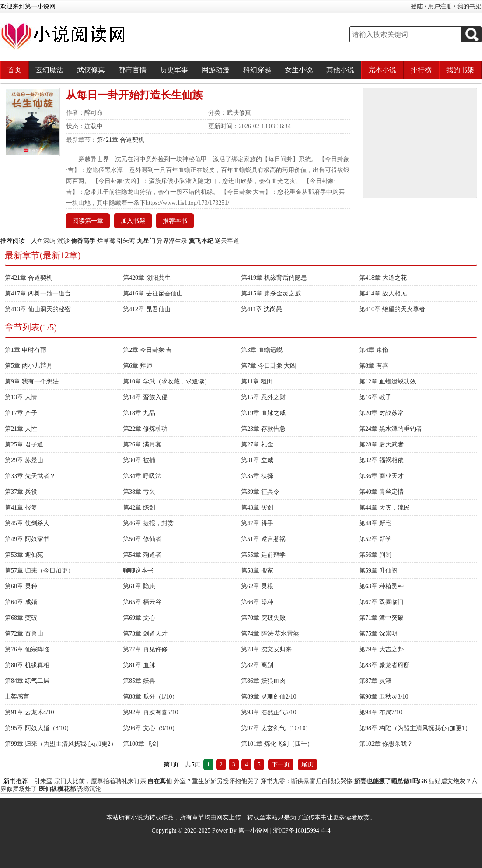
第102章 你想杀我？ (386, 744)
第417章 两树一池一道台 (38, 293)
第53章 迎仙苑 (24, 555)
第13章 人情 (21, 397)
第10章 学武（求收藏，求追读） (167, 381)
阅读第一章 (88, 221)
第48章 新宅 (375, 523)
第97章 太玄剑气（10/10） (276, 728)
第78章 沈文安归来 (266, 649)
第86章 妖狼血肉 (263, 681)
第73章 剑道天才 (145, 634)
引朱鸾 (126, 241)
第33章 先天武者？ (30, 476)
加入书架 (133, 221)
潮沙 (63, 241)
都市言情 (133, 70)
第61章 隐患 (139, 586)
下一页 (281, 764)
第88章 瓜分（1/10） (150, 697)
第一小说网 (253, 831)
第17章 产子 (21, 413)
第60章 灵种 (21, 586)
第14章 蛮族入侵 (145, 397)
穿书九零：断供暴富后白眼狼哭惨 (307, 781)
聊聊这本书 (138, 571)
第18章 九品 (139, 413)
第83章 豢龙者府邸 (384, 665)
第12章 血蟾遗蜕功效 (388, 381)
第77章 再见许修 (145, 649)
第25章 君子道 (24, 445)
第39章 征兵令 (260, 492)
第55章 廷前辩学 (263, 555)
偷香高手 (83, 241)
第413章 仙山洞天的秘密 (38, 309)
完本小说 (382, 70)
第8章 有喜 (374, 366)
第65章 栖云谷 (142, 602)
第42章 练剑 (139, 508)
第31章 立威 (257, 460)
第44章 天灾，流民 (384, 508)
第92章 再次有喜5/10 (150, 712)
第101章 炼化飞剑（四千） (277, 744)
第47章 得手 (257, 523)
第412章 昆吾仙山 (147, 309)
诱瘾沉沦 (89, 789)
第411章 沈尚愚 (262, 309)
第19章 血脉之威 (263, 413)
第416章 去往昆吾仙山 (153, 293)
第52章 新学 (375, 539)
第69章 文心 (139, 618)
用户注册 (440, 6)
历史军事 (174, 70)
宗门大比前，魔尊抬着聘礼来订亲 (100, 781)
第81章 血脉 (139, 665)
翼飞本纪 (201, 241)
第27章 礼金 (257, 445)
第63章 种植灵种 (381, 586)
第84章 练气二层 (27, 681)
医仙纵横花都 (57, 789)
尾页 (307, 764)
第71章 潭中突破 (381, 618)
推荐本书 (175, 221)
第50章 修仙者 (142, 539)
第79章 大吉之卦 (381, 649)
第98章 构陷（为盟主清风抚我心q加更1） (415, 728)
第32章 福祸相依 (381, 460)
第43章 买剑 (257, 508)
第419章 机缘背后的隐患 (274, 278)
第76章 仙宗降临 (27, 649)
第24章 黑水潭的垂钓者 (391, 429)
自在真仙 (160, 781)
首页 (14, 70)
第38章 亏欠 (139, 492)
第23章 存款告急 (263, 429)
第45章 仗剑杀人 (27, 523)
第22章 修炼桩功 (145, 429)
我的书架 (469, 6)
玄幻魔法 (49, 70)
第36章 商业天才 (381, 476)
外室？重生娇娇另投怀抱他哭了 (217, 781)
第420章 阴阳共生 (147, 278)
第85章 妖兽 (139, 681)
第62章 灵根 (257, 586)
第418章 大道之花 (383, 278)
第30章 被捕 (139, 460)
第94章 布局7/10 (381, 712)
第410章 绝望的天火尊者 (392, 309)
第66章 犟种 (257, 602)
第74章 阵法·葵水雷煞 (270, 634)
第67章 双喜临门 (381, 602)
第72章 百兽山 (24, 634)
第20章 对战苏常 (381, 413)
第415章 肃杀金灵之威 (271, 293)
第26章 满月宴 (142, 445)
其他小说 (340, 70)
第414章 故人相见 (383, 293)
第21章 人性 (21, 429)
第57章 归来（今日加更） (39, 571)
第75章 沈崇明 (378, 634)
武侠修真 (91, 70)
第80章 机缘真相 (27, 665)
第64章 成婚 (21, 602)
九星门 (146, 241)
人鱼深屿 (43, 241)
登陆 (417, 6)
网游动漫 (216, 70)
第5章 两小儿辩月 (29, 366)
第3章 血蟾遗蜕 (262, 350)
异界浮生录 (172, 241)
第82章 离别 (257, 665)
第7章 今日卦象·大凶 (269, 366)
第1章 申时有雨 (26, 350)
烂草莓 (106, 241)
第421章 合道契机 (120, 140)
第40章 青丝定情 (381, 492)
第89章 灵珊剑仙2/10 (269, 697)
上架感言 (17, 697)
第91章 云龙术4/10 (29, 712)
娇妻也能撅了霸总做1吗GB (391, 781)
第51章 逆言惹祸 (263, 539)
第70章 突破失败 (263, 618)
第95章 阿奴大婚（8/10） (38, 728)
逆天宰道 (227, 241)
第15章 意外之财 (263, 397)
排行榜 (421, 70)
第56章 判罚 (375, 555)
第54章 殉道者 (142, 555)
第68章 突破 (21, 618)
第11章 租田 (257, 381)
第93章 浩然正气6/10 (269, 712)
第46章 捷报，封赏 (148, 523)
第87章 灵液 (375, 681)
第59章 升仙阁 (378, 571)
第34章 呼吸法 (142, 476)
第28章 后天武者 (381, 445)
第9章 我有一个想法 (32, 381)
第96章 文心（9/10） (150, 728)
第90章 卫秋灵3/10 (384, 697)
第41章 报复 (21, 508)
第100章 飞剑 (141, 744)
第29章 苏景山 (24, 460)
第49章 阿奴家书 (27, 539)
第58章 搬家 (257, 571)
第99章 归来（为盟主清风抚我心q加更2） (61, 744)
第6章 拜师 (138, 366)
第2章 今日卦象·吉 (147, 350)
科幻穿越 (257, 70)
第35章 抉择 (257, 476)
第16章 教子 (375, 397)
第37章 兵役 (21, 492)
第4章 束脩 (374, 350)
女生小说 (299, 70)
